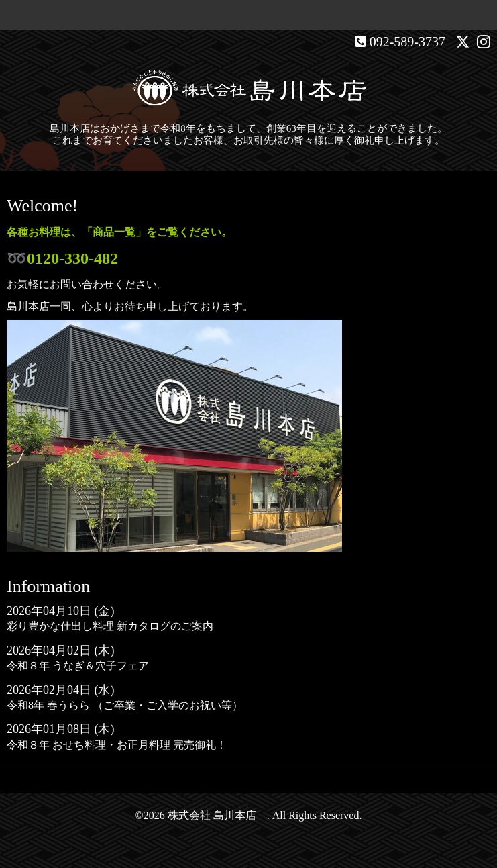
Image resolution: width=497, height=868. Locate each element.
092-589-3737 (407, 42)
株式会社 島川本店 (217, 815)
